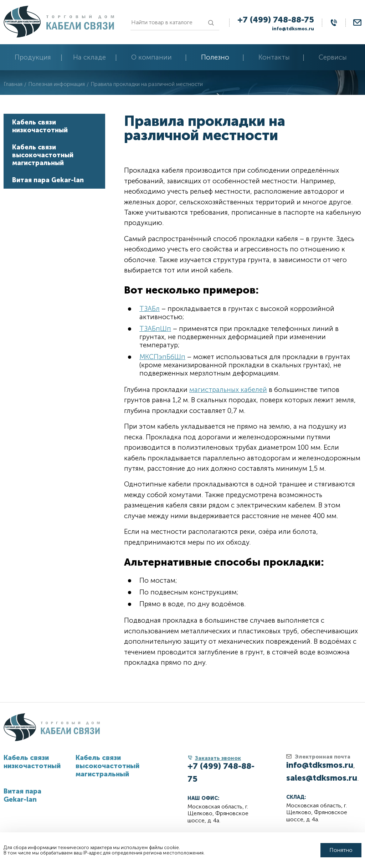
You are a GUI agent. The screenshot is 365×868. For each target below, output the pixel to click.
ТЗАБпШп (155, 329)
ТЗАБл (150, 309)
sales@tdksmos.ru (322, 778)
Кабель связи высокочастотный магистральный (43, 155)
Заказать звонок (218, 758)
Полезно (215, 57)
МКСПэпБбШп (162, 357)
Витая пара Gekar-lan (48, 180)
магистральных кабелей (228, 390)
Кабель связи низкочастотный (40, 126)
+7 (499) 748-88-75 (276, 20)
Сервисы (333, 57)
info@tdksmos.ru (293, 29)
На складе (89, 57)
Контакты (274, 57)
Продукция (33, 57)
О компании (151, 57)
